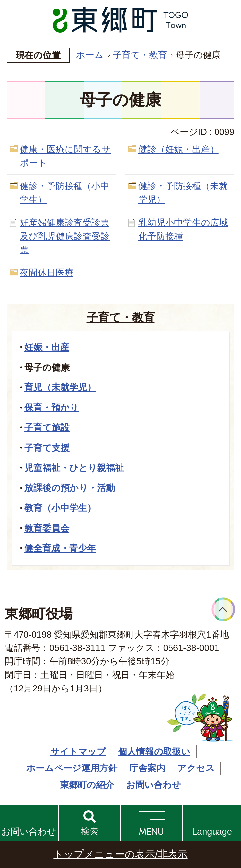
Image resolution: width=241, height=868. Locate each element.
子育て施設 (47, 428)
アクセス (196, 768)
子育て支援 (47, 448)
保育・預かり (52, 407)
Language (212, 831)
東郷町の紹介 (87, 785)
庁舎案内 (147, 768)
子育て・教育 (140, 55)
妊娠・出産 (47, 347)
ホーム (90, 55)
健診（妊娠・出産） (179, 149)
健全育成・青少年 (60, 548)
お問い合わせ (29, 831)
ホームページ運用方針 (72, 768)
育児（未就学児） (60, 387)
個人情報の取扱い (154, 751)
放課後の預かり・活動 (70, 488)
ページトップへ (223, 609)
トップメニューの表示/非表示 (120, 854)
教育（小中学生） (60, 508)
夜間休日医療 (47, 273)
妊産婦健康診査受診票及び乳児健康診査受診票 (65, 236)
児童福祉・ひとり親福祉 (74, 468)
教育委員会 (47, 528)
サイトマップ (78, 751)
